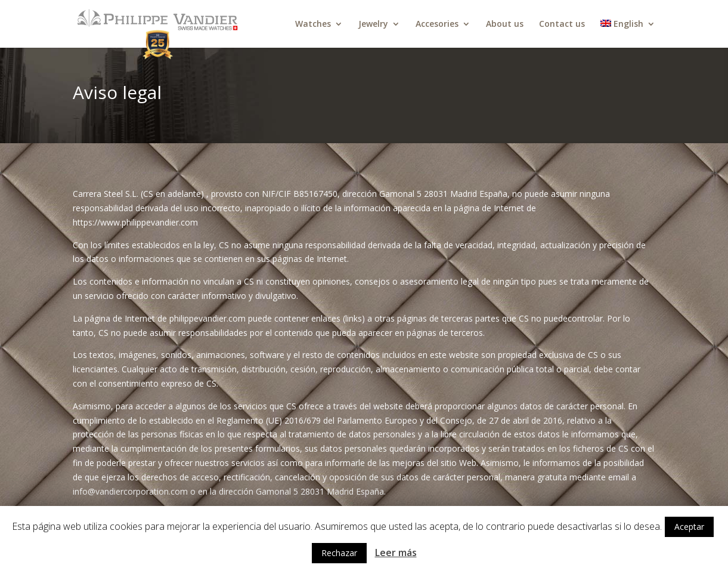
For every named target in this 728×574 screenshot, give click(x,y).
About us (505, 24)
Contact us (562, 24)
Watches (313, 24)
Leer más (396, 553)
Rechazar (339, 553)
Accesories (437, 24)
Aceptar (689, 527)
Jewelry (373, 24)
